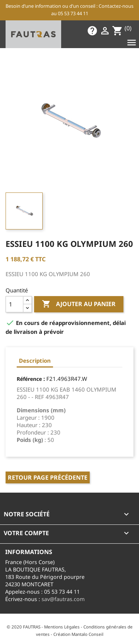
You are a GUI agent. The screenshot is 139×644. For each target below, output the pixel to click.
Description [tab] (35, 360)
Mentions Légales (62, 627)
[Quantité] (14, 304)
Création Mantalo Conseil (78, 634)
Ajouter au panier (79, 304)
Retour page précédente (48, 477)
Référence (29, 379)
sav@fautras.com (63, 599)
